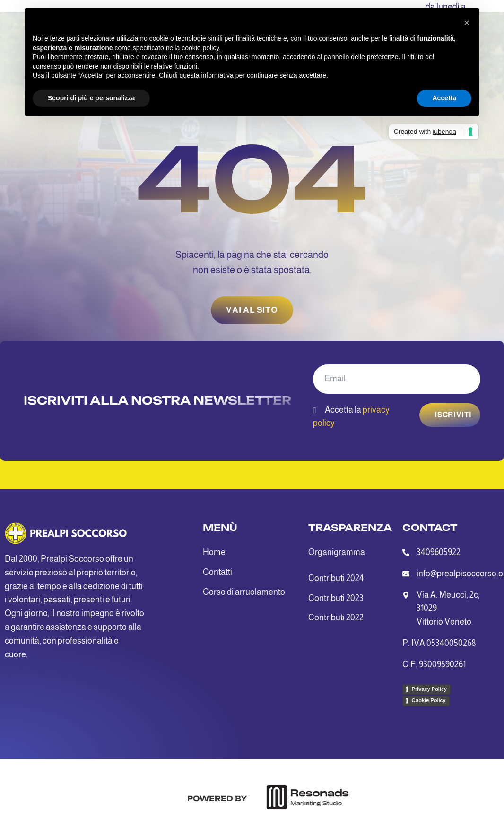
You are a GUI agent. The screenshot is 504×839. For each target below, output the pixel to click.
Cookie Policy (429, 700)
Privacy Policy (430, 689)
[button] (467, 23)
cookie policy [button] (200, 48)
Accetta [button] (444, 98)
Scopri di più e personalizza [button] (91, 98)
